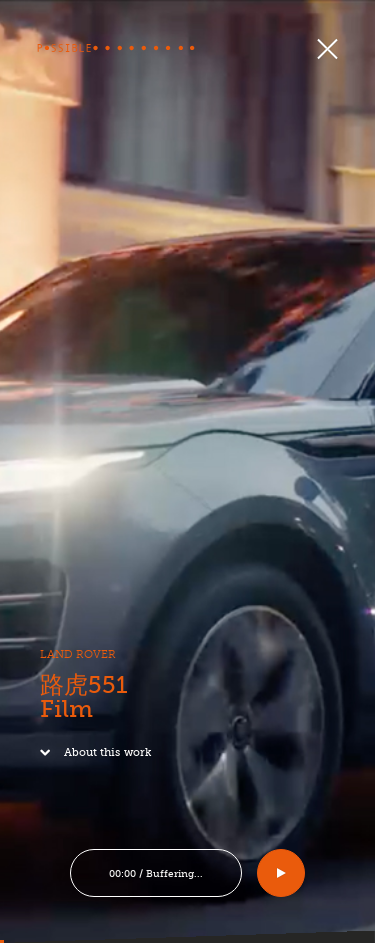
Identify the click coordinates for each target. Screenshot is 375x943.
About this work (91, 756)
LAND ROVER (74, 659)
